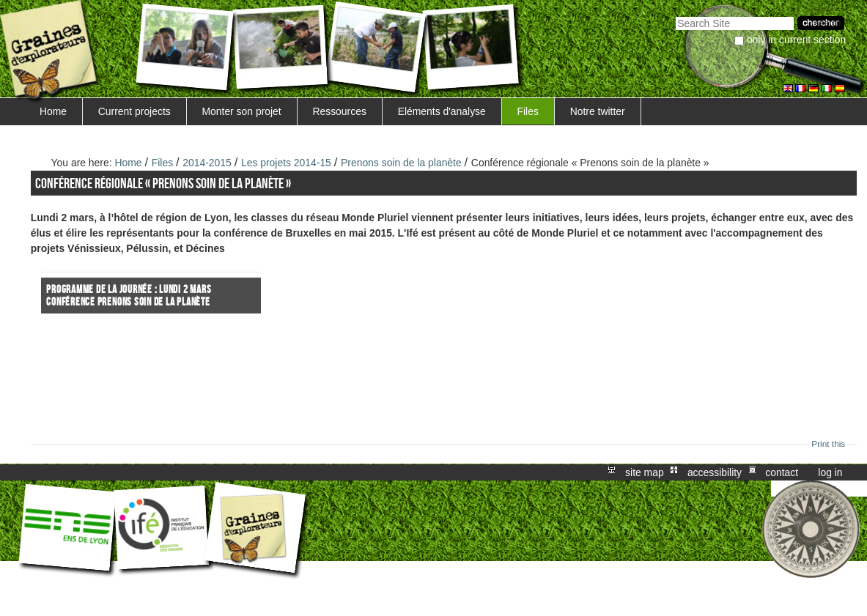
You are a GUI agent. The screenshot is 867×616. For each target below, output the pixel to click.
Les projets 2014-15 (286, 163)
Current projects (134, 111)
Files (528, 111)
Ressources (339, 111)
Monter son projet (241, 111)
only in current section (796, 40)
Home (53, 111)
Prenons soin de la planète (401, 163)
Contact (782, 472)
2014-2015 (207, 163)
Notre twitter (598, 111)
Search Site (675, 15)
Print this (828, 444)
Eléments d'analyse (442, 111)
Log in (830, 472)
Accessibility (715, 472)
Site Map (645, 472)
